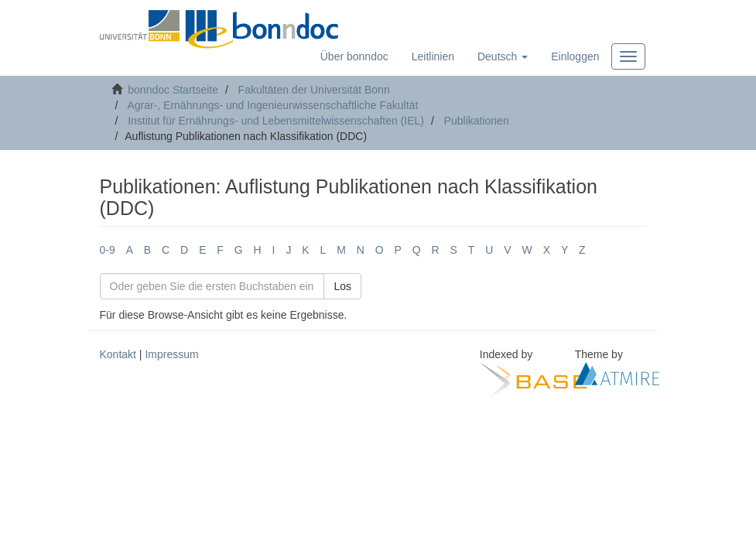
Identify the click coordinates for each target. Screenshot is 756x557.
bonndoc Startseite (173, 90)
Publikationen (477, 121)
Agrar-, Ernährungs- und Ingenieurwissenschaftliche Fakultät (272, 105)
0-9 (108, 250)
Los (342, 286)
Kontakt (118, 354)
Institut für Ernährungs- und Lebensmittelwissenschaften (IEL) (276, 121)
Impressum (171, 354)
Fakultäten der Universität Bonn (314, 90)
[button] (503, 56)
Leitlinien (433, 56)
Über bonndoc (354, 56)
